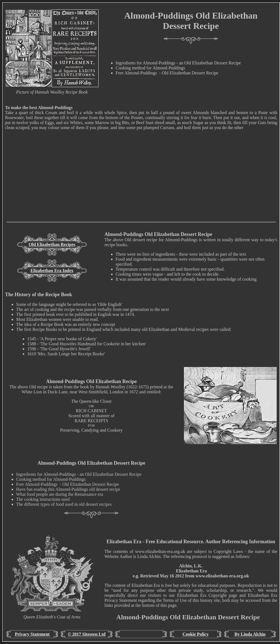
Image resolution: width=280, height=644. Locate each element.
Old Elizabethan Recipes (52, 244)
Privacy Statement (32, 634)
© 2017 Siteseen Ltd (87, 634)
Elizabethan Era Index (52, 271)
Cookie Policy (196, 634)
